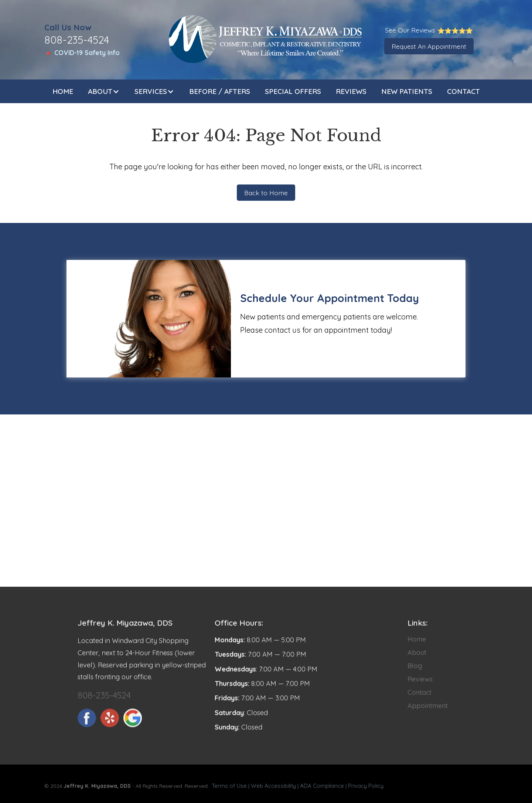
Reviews (351, 91)
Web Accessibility (273, 788)
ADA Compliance (322, 788)
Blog (415, 671)
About (417, 658)
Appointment (428, 711)
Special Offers (293, 91)
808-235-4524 (104, 700)
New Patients (407, 91)
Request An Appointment (429, 46)
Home (63, 91)
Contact (463, 91)
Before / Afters (220, 91)
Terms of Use (229, 788)
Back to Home (266, 193)
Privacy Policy (366, 788)
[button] (104, 91)
